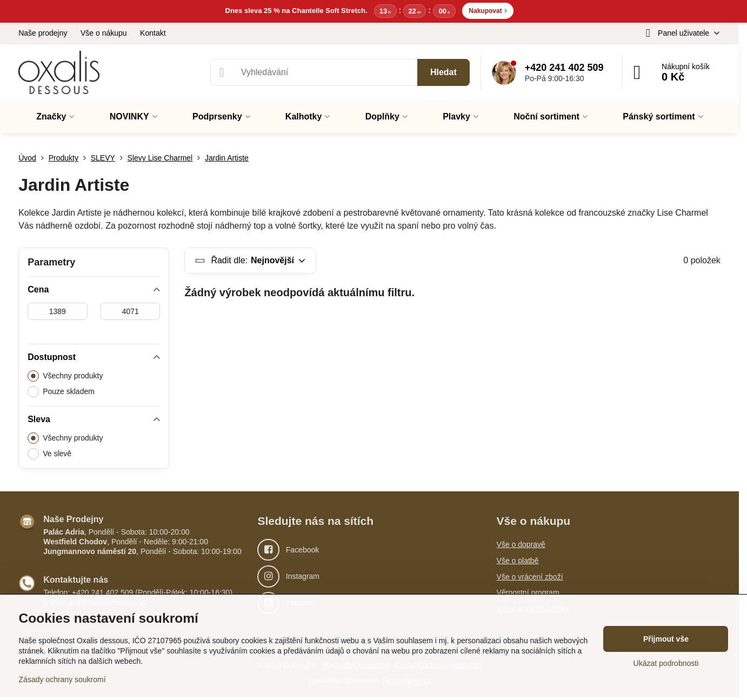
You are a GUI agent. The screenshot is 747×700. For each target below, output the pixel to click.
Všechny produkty (65, 376)
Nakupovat (488, 11)
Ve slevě (49, 454)
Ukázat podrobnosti (666, 663)
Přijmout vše (666, 639)
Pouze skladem (61, 392)
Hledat (443, 73)
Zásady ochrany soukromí (62, 679)
